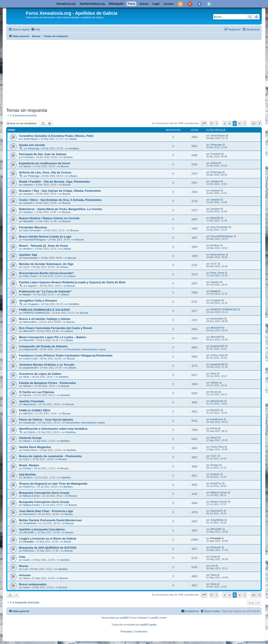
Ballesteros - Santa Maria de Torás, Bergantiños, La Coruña (60, 209)
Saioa (26, 578)
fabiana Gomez (32, 496)
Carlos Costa (30, 358)
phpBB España (148, 625)
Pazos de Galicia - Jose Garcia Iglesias (46, 420)
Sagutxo (32, 286)
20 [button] (254, 123)
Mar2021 (28, 413)
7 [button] (245, 123)
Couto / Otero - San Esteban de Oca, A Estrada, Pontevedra (60, 200)
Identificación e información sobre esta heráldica (53, 429)
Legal (156, 4)
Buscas (65, 166)
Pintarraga (34, 148)
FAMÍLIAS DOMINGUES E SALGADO (44, 310)
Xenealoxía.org (66, 4)
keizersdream (31, 258)
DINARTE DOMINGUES (36, 313)
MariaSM (28, 221)
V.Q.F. (27, 267)
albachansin (30, 404)
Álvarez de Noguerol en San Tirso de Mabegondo (53, 484)
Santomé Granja (30, 438)
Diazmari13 (29, 514)
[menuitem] (35, 29)
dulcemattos (30, 322)
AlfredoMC (29, 532)
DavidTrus (29, 487)
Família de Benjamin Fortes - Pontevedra (47, 383)
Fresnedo (28, 157)
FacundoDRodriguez (34, 240)
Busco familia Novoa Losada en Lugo (45, 237)
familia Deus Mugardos (35, 447)
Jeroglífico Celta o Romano (38, 301)
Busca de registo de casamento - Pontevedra (50, 456)
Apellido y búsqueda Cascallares (42, 529)
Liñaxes (73, 139)
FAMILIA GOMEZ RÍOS (35, 410)
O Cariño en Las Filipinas (37, 392)
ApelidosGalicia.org (92, 4)
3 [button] (225, 123)
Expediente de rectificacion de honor (45, 163)
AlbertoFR (29, 331)
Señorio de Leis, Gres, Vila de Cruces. (45, 172)
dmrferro (28, 249)
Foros (131, 4)
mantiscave (29, 423)
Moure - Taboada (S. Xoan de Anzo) (43, 246)
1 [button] (216, 123)
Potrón (31, 432)
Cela (22, 557)
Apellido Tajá (28, 255)
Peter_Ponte (30, 276)
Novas (67, 542)
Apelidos (64, 377)
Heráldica (74, 148)
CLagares (33, 304)
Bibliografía (116, 4)
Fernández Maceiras (33, 227)
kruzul (27, 294)
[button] (204, 123)
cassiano (28, 185)
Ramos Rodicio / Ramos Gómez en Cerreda (49, 218)
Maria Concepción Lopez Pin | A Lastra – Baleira (53, 337)
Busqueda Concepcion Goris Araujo (44, 493)
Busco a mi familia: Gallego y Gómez (45, 319)
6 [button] (240, 123)
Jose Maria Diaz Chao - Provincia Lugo (46, 511)
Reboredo (29, 551)
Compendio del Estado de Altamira (43, 346)
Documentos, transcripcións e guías (86, 349)
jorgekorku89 (30, 349)
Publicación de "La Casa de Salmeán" (45, 291)
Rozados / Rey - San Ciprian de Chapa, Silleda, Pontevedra (60, 191)
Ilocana (27, 395)
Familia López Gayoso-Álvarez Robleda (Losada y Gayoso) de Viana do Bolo (72, 282)
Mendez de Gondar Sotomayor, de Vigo (46, 264)
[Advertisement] (134, 73)
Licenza (169, 4)
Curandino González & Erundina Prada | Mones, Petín (56, 136)
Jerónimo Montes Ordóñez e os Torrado (47, 365)
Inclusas (25, 575)
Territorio (68, 157)
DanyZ (27, 441)
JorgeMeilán (30, 523)
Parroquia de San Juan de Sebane (43, 154)
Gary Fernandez (32, 230)
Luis (25, 569)
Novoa (23, 566)
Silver (26, 377)
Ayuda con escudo (32, 145)
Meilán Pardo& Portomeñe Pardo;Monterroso (50, 520)
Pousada (28, 542)
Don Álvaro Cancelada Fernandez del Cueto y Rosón (56, 328)
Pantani (27, 468)
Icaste (26, 560)
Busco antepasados (33, 584)
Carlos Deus (30, 450)
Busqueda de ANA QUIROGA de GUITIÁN (48, 548)
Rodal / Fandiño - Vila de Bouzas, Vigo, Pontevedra (54, 182)
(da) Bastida (27, 474)
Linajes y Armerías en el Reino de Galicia (48, 539)
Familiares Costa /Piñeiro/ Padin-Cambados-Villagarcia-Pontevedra (66, 355)
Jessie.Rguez (31, 139)
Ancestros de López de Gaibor (40, 374)
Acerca (144, 4)
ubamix (27, 166)
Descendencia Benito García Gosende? (46, 273)
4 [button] (230, 123)
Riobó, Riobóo (29, 465)
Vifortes (27, 386)
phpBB (124, 618)
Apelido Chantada (31, 401)
